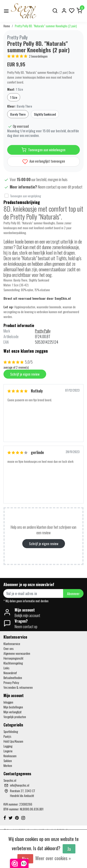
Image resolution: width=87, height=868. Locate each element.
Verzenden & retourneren (18, 687)
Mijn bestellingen (13, 707)
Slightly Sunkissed (45, 114)
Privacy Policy (11, 682)
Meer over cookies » (53, 858)
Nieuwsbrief (10, 673)
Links (6, 668)
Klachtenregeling (13, 663)
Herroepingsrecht (13, 658)
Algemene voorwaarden (17, 653)
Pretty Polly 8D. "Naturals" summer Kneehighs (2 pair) (46, 26)
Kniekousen (10, 756)
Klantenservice (12, 644)
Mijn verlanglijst (13, 712)
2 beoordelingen (38, 56)
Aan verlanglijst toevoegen (44, 162)
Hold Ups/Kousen (13, 741)
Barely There (18, 114)
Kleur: (20, 106)
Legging (8, 746)
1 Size (14, 97)
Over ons (8, 648)
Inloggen (8, 702)
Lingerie (8, 751)
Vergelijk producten (15, 717)
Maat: (15, 89)
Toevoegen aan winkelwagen (43, 150)
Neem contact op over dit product (60, 187)
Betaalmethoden (13, 678)
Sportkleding (11, 731)
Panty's (7, 736)
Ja (69, 849)
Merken (8, 765)
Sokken (8, 761)
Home (7, 26)
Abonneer (73, 594)
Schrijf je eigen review (25, 374)
